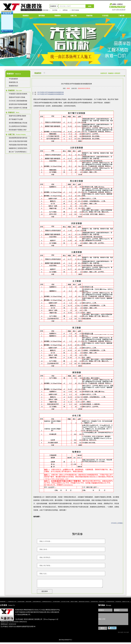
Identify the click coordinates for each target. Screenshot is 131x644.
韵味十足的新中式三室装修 (18, 108)
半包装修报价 (13, 79)
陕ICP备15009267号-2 (65, 641)
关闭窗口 (120, 523)
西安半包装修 (75, 10)
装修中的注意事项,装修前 (17, 116)
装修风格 (89, 16)
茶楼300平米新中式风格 (17, 97)
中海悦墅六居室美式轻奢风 (18, 94)
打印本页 (114, 523)
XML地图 (126, 634)
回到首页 (118, 73)
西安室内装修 (45, 10)
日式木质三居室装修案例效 (18, 101)
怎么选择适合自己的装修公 (18, 126)
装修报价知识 (13, 86)
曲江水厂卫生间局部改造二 (18, 152)
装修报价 (26, 16)
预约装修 (42, 16)
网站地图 (121, 634)
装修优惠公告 (13, 82)
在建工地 (73, 16)
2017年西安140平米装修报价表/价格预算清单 (51, 94)
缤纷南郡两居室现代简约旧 (18, 138)
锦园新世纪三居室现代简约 (18, 148)
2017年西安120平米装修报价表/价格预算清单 (51, 92)
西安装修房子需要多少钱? (18, 130)
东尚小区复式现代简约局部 (18, 141)
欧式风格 (55, 10)
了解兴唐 (121, 16)
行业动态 (105, 16)
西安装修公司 (36, 611)
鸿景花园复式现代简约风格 (18, 145)
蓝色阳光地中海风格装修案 (18, 104)
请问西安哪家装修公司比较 (18, 123)
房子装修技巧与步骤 (16, 119)
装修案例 (58, 16)
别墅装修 (65, 10)
